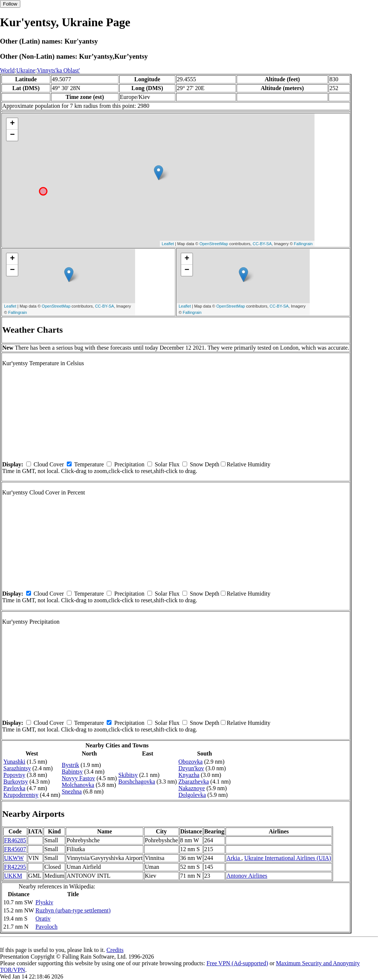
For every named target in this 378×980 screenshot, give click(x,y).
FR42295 (15, 867)
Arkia (234, 858)
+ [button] (12, 124)
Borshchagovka (137, 782)
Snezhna (72, 791)
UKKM (13, 876)
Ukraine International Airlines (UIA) (288, 858)
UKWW (14, 858)
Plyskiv (44, 902)
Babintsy (72, 772)
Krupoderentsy (21, 795)
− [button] (12, 135)
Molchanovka (78, 785)
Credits (115, 950)
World (7, 70)
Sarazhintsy (17, 768)
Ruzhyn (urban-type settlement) (73, 910)
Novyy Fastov (78, 778)
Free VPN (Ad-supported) (237, 963)
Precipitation (129, 464)
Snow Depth (205, 464)
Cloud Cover (49, 464)
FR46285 (15, 840)
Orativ (43, 919)
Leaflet (168, 244)
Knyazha (189, 775)
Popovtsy (14, 775)
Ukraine (26, 70)
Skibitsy (128, 775)
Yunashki (14, 762)
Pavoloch (47, 927)
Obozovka (190, 762)
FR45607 (15, 849)
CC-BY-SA (262, 244)
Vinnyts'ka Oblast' (58, 70)
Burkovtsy (16, 782)
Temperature (89, 464)
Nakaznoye (192, 788)
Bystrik (70, 765)
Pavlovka (14, 788)
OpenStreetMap (214, 244)
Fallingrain (303, 244)
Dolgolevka (192, 795)
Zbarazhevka (194, 782)
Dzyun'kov (191, 768)
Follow (10, 4)
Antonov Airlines (247, 876)
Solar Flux (167, 464)
